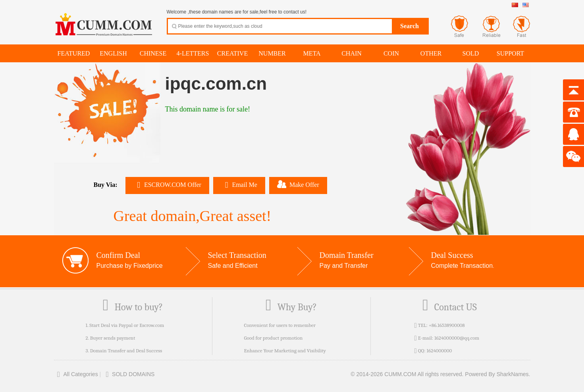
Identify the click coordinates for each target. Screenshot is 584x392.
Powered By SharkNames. (497, 374)
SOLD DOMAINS (128, 374)
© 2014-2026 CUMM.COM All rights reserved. (407, 374)
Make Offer (298, 184)
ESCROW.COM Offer (167, 185)
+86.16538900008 (447, 325)
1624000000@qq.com (457, 338)
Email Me (239, 185)
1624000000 (439, 351)
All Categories (76, 374)
